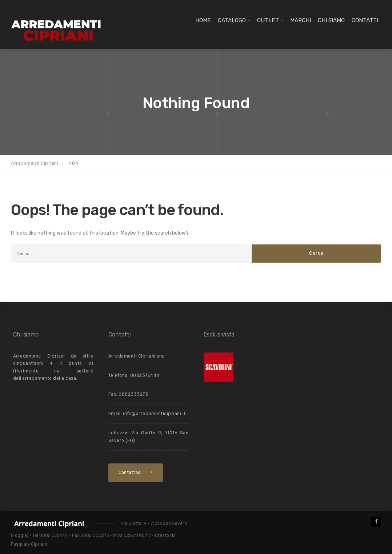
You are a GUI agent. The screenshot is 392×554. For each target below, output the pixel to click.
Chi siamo (331, 20)
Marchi (301, 20)
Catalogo (232, 20)
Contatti (365, 20)
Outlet (268, 20)
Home (203, 20)
